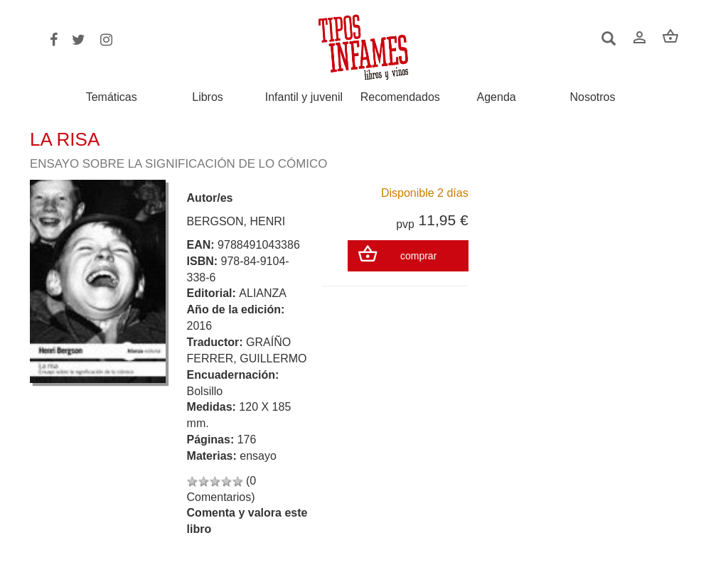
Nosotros (592, 97)
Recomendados (400, 97)
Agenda (497, 97)
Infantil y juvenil (304, 97)
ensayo (258, 456)
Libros (208, 97)
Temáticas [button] (112, 97)
